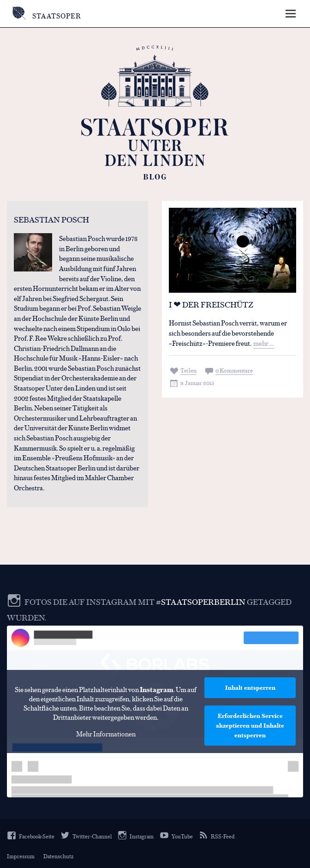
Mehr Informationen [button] (106, 734)
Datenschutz (58, 856)
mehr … (264, 343)
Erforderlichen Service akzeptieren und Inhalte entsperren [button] (250, 725)
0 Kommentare (234, 370)
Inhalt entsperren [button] (250, 687)
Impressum (21, 856)
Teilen (188, 370)
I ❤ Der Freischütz (211, 304)
